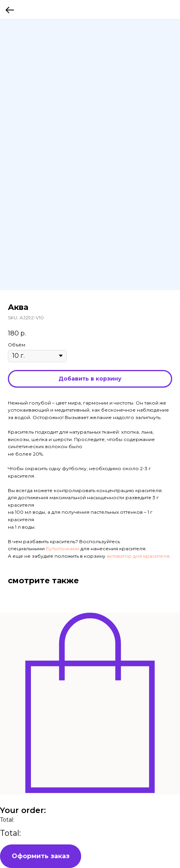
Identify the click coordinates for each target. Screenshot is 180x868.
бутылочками (62, 548)
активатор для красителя (138, 556)
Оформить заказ (41, 856)
